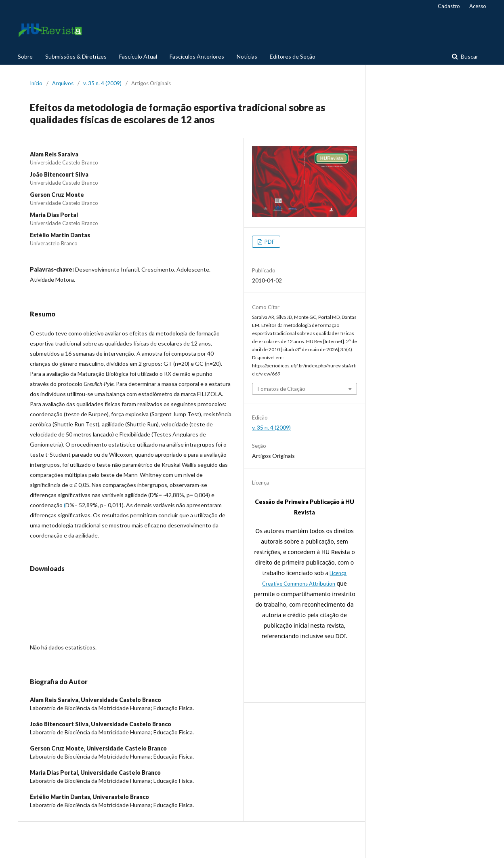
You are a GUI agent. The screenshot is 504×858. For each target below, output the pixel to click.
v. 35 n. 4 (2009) (102, 83)
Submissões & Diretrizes (76, 56)
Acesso (478, 6)
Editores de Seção (293, 56)
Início (36, 83)
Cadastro (449, 6)
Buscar (469, 56)
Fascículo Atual (138, 56)
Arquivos (63, 83)
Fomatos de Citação (281, 389)
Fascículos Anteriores (197, 56)
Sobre (25, 56)
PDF (269, 242)
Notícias (247, 56)
